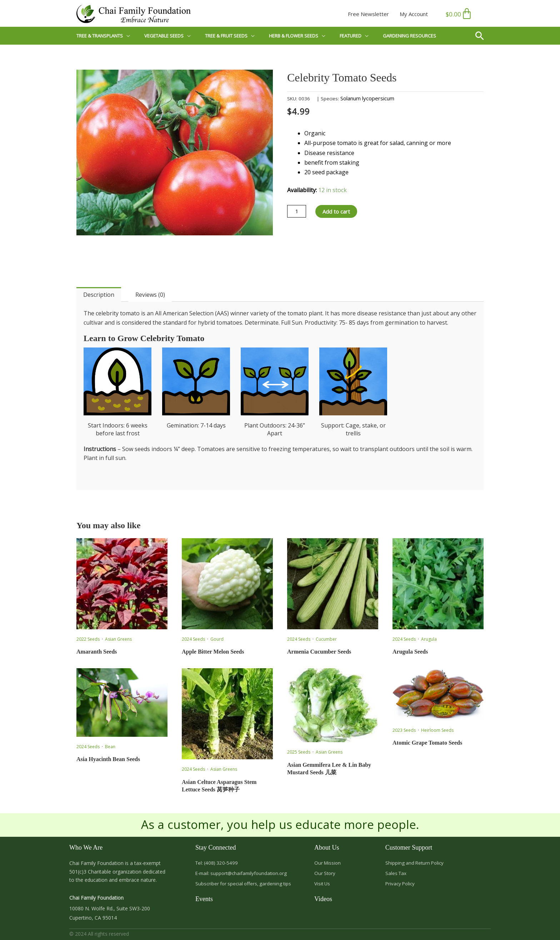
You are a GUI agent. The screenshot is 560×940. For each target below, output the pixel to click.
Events (204, 901)
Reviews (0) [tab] (150, 295)
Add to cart (339, 212)
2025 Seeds (299, 752)
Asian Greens (118, 639)
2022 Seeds (88, 639)
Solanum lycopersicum (367, 99)
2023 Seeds (404, 730)
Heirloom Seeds (437, 730)
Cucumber (326, 639)
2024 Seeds (193, 639)
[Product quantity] (297, 212)
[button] (482, 36)
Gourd (217, 639)
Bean (110, 747)
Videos (323, 901)
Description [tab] (99, 295)
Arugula (429, 639)
